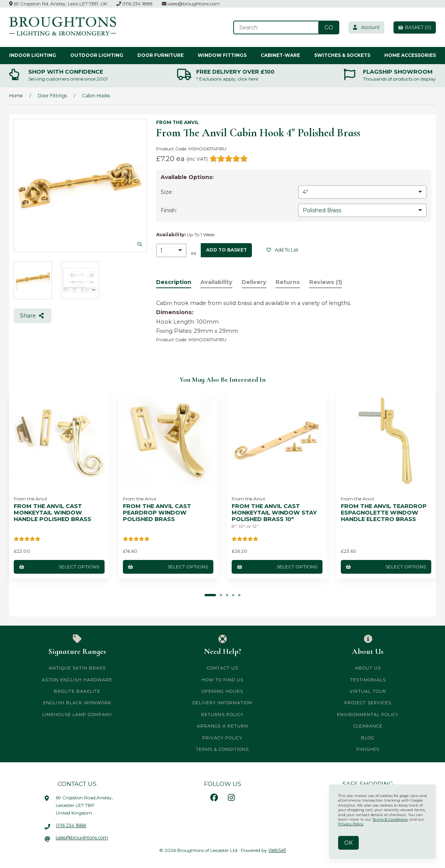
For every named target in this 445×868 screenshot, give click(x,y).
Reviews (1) (326, 282)
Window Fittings (222, 55)
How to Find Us (222, 679)
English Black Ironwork (77, 703)
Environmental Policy (368, 714)
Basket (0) (414, 27)
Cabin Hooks (96, 96)
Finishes (368, 749)
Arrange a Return (222, 726)
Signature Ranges (77, 645)
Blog (368, 737)
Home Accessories (410, 55)
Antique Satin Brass (77, 668)
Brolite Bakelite (77, 691)
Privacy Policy (222, 737)
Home (16, 96)
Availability (216, 282)
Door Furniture (160, 55)
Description (174, 282)
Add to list (283, 250)
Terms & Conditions (222, 749)
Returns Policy (222, 714)
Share (32, 316)
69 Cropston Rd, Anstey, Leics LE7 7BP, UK (58, 4)
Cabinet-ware (280, 55)
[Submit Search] (326, 27)
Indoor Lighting (33, 55)
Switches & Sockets (342, 55)
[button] (210, 595)
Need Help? (223, 645)
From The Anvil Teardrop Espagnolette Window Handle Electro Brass (384, 513)
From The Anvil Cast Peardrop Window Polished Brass (157, 513)
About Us (368, 645)
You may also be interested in (222, 379)
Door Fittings (52, 96)
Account (364, 27)
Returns (288, 282)
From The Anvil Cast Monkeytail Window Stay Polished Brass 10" (274, 513)
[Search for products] (274, 27)
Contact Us (222, 668)
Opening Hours (222, 691)
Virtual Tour (368, 691)
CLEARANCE (368, 726)
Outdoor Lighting (97, 55)
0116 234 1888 (135, 4)
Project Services (368, 703)
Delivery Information (222, 703)
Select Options (59, 566)
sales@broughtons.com (191, 4)
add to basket (227, 250)
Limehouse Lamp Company (77, 714)
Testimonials (368, 679)
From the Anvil (178, 122)
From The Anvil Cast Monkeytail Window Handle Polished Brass (52, 513)
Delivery (254, 282)
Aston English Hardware (77, 679)
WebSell (277, 850)
